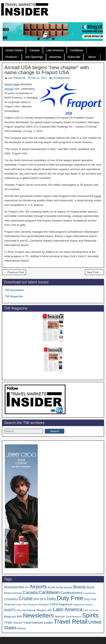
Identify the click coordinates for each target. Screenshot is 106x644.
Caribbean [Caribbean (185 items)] (49, 592)
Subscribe (74, 57)
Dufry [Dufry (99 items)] (51, 599)
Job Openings (34, 57)
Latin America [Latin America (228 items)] (68, 610)
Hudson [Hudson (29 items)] (89, 605)
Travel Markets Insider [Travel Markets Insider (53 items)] (38, 623)
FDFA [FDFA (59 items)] (54, 604)
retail (16, 84)
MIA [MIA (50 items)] (20, 616)
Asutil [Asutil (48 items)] (51, 587)
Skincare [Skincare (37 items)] (60, 617)
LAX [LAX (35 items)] (86, 610)
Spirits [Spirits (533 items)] (90, 615)
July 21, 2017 (39, 78)
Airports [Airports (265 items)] (38, 587)
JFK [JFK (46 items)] (50, 610)
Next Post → (94, 272)
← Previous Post (14, 272)
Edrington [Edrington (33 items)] (44, 604)
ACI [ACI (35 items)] (27, 587)
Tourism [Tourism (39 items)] (18, 623)
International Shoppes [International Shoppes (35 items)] (34, 610)
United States (14, 50)
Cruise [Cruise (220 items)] (26, 599)
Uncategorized (61, 78)
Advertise (55, 57)
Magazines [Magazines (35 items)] (10, 617)
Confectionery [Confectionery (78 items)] (71, 593)
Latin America (55, 50)
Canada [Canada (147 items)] (30, 592)
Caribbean (77, 50)
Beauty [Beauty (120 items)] (80, 587)
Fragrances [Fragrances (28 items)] (79, 605)
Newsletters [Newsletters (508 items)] (38, 615)
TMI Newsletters (15, 290)
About (92, 57)
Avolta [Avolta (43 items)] (60, 587)
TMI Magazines (14, 296)
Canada (35, 50)
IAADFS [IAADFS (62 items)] (10, 610)
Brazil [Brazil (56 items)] (91, 587)
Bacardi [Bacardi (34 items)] (68, 587)
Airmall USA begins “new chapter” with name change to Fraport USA (47, 70)
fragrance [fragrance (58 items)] (65, 604)
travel (98, 196)
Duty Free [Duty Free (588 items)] (70, 598)
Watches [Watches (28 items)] (22, 628)
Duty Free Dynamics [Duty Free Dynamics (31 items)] (27, 605)
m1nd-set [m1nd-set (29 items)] (94, 610)
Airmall (9, 89)
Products (11, 57)
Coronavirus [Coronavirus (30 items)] (89, 593)
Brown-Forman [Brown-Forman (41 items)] (13, 593)
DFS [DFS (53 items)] (43, 599)
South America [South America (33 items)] (73, 616)
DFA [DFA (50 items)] (36, 599)
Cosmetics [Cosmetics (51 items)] (11, 599)
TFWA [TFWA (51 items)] (8, 623)
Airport (8, 84)
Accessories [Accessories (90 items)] (14, 587)
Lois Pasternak (17, 78)
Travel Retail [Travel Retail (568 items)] (71, 622)
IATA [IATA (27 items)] (19, 610)
